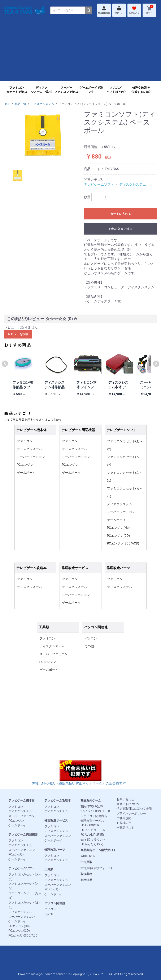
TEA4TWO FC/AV (92, 807)
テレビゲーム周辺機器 (23, 834)
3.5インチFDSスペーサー (97, 811)
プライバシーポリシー (131, 813)
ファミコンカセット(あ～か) (125, 445)
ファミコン (25, 441)
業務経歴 (86, 880)
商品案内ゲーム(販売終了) (98, 850)
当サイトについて (128, 804)
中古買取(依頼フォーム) (96, 868)
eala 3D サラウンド (93, 840)
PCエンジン (25, 465)
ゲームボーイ (26, 473)
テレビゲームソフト (99, 184)
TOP (7, 104)
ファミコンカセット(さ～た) (125, 461)
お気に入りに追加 (121, 229)
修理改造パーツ (55, 850)
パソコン (91, 638)
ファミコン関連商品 (94, 816)
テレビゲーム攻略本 (58, 800)
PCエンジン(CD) (118, 536)
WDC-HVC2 (88, 856)
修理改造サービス (56, 820)
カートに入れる (121, 214)
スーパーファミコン (31, 457)
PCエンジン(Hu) (118, 528)
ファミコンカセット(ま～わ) (125, 492)
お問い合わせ (125, 799)
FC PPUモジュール (93, 830)
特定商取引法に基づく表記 (134, 809)
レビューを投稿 (18, 334)
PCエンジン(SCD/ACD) (123, 543)
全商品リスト (125, 828)
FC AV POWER (90, 825)
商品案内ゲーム (91, 800)
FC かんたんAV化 (92, 844)
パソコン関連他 (55, 903)
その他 (89, 646)
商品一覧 (20, 104)
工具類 (49, 869)
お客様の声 (124, 823)
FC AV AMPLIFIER (92, 835)
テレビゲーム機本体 (22, 800)
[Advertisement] (80, 52)
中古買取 (86, 862)
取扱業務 (86, 874)
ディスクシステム (42, 104)
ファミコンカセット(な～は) (125, 477)
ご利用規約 (124, 818)
